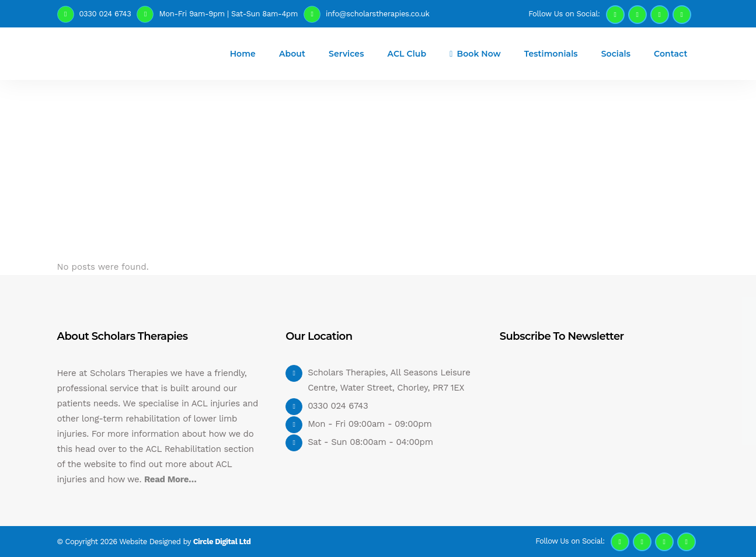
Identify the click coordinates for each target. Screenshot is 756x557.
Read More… (170, 479)
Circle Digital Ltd (222, 542)
